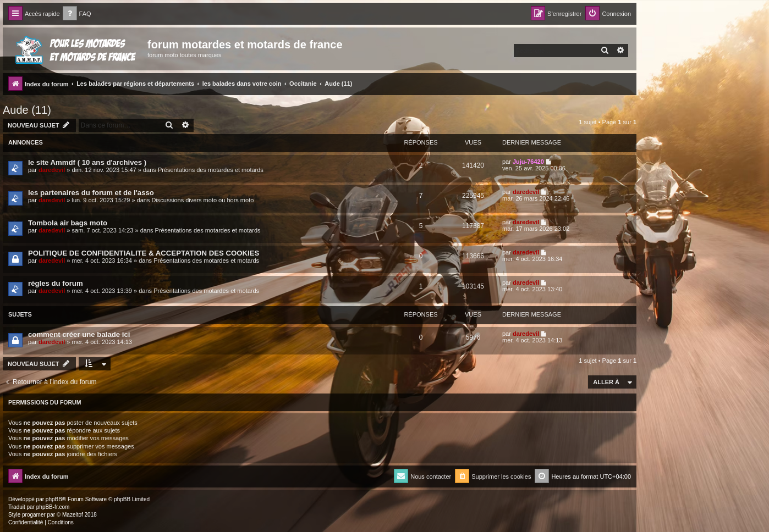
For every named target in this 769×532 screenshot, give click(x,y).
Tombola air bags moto (68, 223)
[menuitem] (77, 14)
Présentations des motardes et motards (211, 170)
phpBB (54, 499)
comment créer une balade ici (79, 334)
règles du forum (56, 283)
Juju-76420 (528, 162)
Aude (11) (27, 110)
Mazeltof (73, 515)
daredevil (52, 170)
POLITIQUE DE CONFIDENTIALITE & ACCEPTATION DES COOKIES (144, 253)
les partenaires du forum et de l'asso (91, 193)
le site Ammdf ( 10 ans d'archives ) (87, 162)
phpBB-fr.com (53, 507)
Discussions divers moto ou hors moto (202, 200)
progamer (34, 515)
